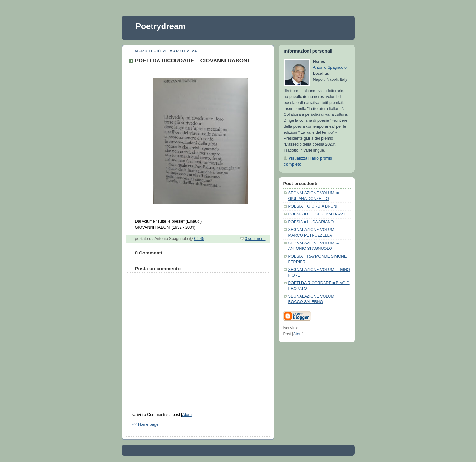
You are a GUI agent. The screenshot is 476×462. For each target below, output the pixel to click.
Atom (187, 415)
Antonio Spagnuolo (330, 67)
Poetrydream (161, 26)
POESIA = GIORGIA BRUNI (313, 206)
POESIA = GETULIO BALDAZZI (317, 214)
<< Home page (145, 424)
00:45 (199, 239)
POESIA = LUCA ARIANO (311, 222)
